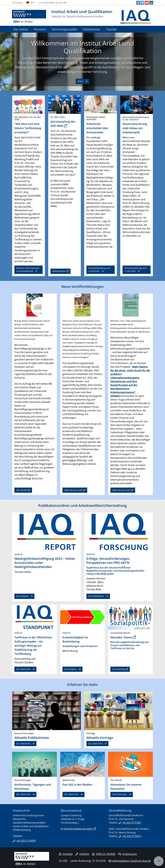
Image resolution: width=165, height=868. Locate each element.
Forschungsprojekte (64, 29)
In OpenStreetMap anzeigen (77, 829)
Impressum (128, 854)
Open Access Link (73, 490)
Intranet (66, 854)
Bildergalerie (59, 271)
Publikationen (91, 29)
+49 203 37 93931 (132, 836)
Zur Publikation (96, 596)
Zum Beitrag (119, 669)
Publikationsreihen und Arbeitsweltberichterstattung (82, 505)
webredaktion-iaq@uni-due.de (131, 861)
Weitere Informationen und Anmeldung (28, 270)
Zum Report (22, 596)
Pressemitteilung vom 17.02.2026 (136, 270)
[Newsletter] (151, 3)
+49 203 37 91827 (132, 823)
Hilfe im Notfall (104, 854)
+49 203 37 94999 (26, 841)
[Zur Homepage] (29, 17)
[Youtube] (147, 3)
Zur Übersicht (23, 669)
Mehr (81, 81)
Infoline (82, 854)
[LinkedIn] (138, 3)
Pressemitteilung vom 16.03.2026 (99, 270)
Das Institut (21, 29)
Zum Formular (120, 794)
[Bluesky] (142, 3)
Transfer (111, 29)
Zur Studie (22, 490)
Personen (40, 29)
